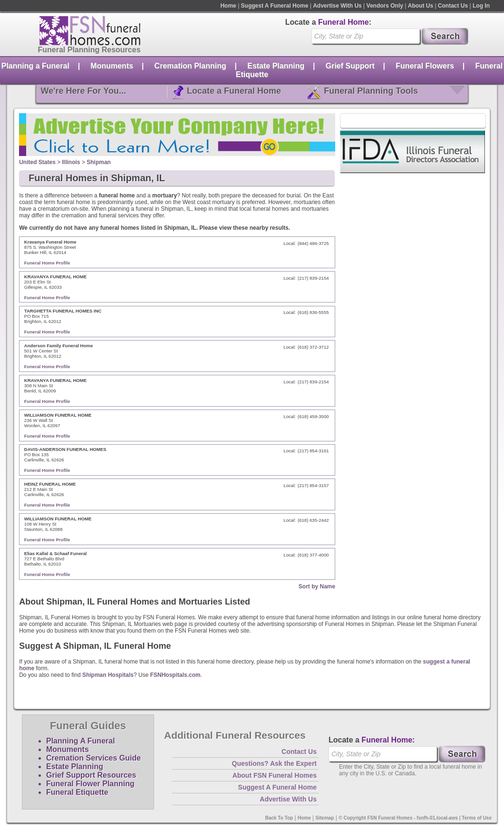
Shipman (99, 162)
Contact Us (453, 6)
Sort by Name (317, 586)
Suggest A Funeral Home (275, 6)
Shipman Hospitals (108, 675)
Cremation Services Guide (93, 758)
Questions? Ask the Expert (274, 763)
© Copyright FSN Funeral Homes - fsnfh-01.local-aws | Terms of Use (415, 818)
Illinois (71, 162)
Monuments (112, 66)
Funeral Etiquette (77, 792)
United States (37, 162)
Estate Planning (276, 66)
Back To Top (279, 818)
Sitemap (325, 818)
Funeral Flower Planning (90, 784)
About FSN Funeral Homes (275, 775)
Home (228, 6)
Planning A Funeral (81, 741)
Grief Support (350, 66)
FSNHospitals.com (175, 675)
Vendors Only (385, 6)
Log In (481, 6)
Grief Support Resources (91, 775)
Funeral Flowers (425, 66)
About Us (421, 6)
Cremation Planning (190, 66)
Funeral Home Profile (47, 263)
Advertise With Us (337, 6)
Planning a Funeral (35, 66)
